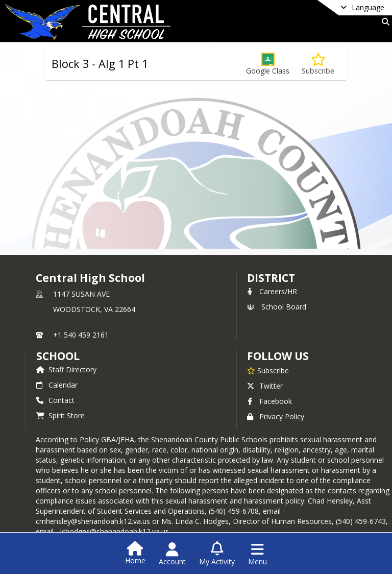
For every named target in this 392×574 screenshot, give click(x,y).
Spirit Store (60, 415)
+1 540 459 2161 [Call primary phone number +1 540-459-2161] (81, 335)
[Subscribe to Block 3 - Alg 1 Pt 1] (318, 64)
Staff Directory (66, 369)
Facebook (269, 401)
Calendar (57, 385)
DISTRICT (271, 278)
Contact (55, 400)
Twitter (265, 386)
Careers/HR (272, 291)
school (58, 356)
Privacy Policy (276, 416)
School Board (277, 307)
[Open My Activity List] (217, 554)
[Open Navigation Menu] (258, 554)
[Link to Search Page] (384, 22)
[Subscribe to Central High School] (268, 370)
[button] (268, 64)
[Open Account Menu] (172, 554)
